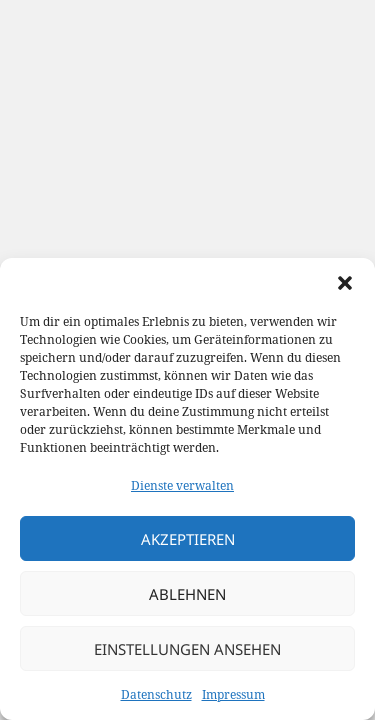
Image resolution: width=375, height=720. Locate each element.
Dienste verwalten (182, 485)
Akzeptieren (188, 539)
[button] (345, 283)
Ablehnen (187, 594)
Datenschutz (156, 694)
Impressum (233, 694)
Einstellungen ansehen (187, 649)
